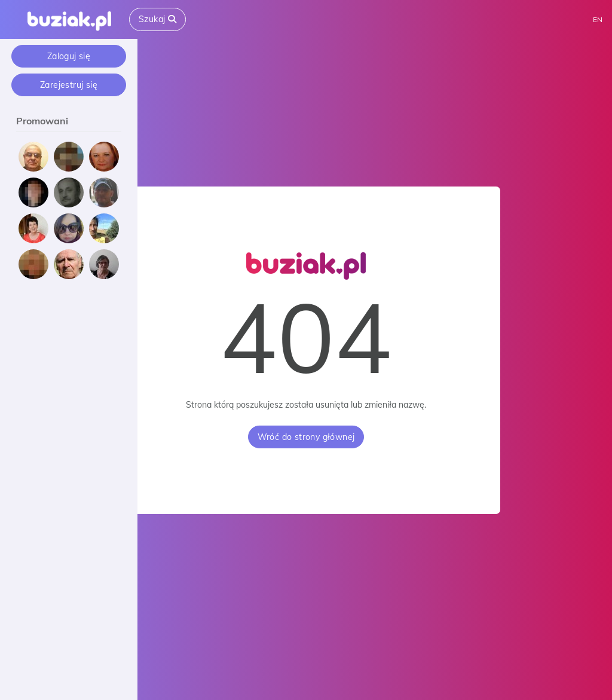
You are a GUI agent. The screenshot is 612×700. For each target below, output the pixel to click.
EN (598, 19)
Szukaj (157, 19)
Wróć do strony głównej (306, 437)
